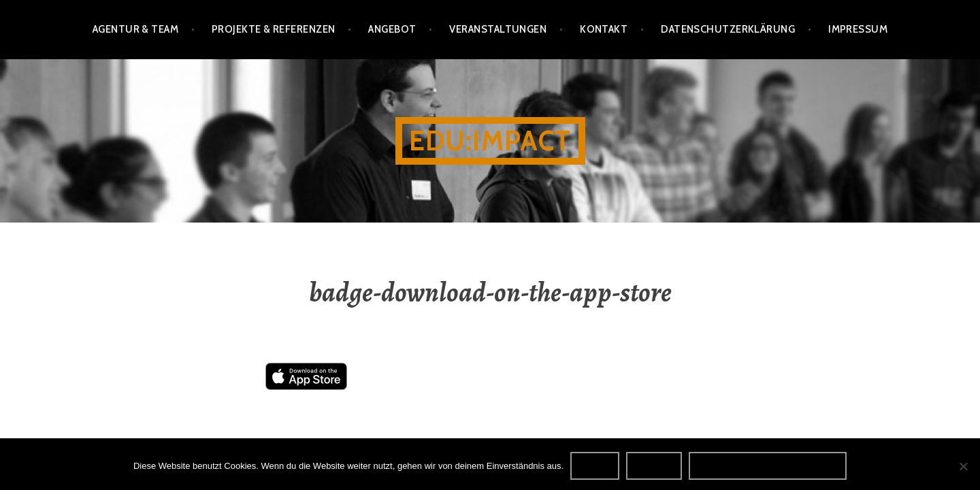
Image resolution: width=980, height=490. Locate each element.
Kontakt (604, 29)
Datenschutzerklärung (728, 29)
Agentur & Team (135, 29)
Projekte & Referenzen (273, 29)
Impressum (858, 29)
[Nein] (963, 466)
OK (595, 465)
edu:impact (490, 141)
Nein (654, 465)
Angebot (392, 29)
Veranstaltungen (498, 29)
